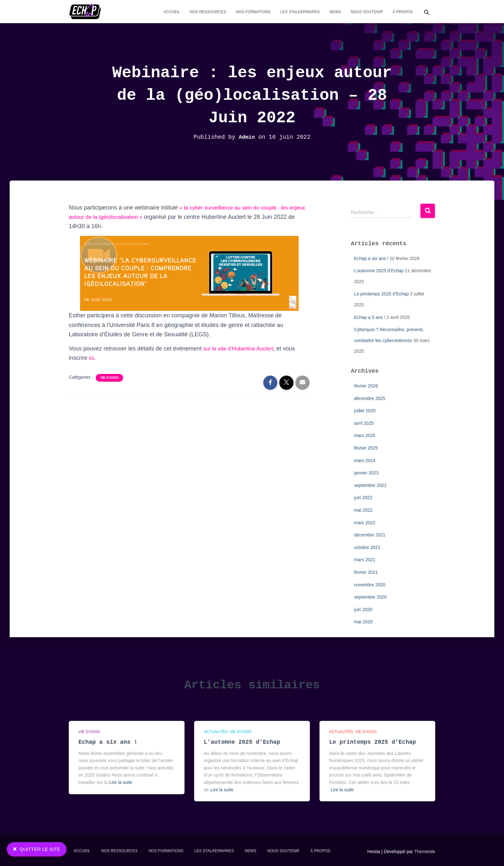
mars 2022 (365, 523)
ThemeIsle (425, 852)
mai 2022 (364, 510)
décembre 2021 (370, 535)
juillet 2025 (365, 411)
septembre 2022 (370, 485)
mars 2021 (365, 560)
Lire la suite (121, 782)
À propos (403, 12)
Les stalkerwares (300, 12)
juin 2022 (363, 498)
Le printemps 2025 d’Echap (382, 294)
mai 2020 (364, 622)
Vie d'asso (109, 378)
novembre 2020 (370, 585)
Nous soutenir (367, 12)
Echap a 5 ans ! (370, 317)
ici (92, 358)
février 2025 (366, 448)
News (335, 12)
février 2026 (366, 386)
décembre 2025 (370, 398)
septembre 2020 (370, 597)
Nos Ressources (208, 12)
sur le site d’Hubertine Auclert (241, 349)
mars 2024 (365, 461)
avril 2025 (364, 423)
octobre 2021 (367, 547)
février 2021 (366, 572)
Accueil (172, 12)
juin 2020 (363, 610)
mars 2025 (365, 435)
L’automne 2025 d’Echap (379, 271)
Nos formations (253, 12)
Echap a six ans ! (371, 258)
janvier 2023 (366, 473)
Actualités (216, 732)
